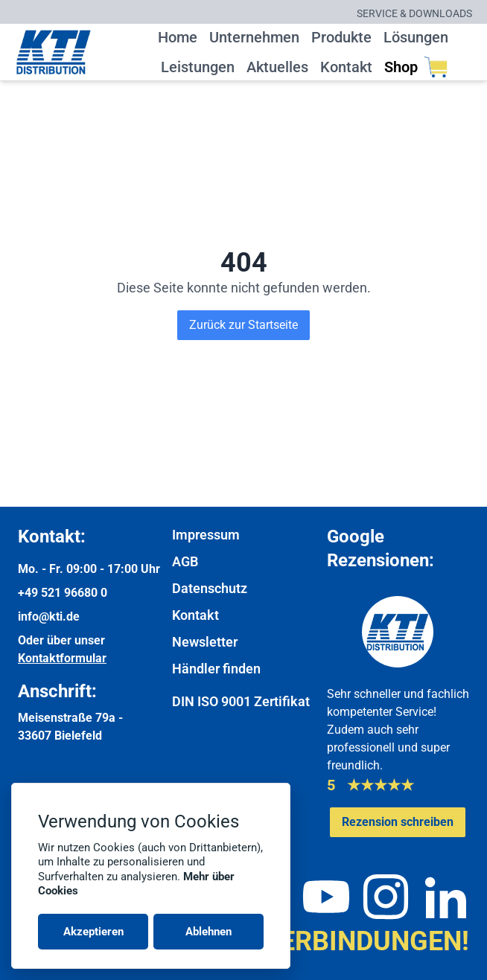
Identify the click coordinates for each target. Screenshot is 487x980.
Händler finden (216, 669)
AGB (185, 561)
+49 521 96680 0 (63, 593)
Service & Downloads (414, 13)
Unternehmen (254, 37)
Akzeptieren (93, 932)
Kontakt (346, 67)
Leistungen (198, 67)
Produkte (341, 37)
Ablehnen (209, 932)
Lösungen (416, 37)
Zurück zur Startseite (244, 325)
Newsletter (205, 642)
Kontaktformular (62, 658)
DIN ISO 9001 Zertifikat (241, 701)
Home (178, 37)
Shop (416, 67)
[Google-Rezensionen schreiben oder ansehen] (398, 822)
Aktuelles (277, 67)
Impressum (206, 535)
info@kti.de (49, 616)
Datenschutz (210, 588)
